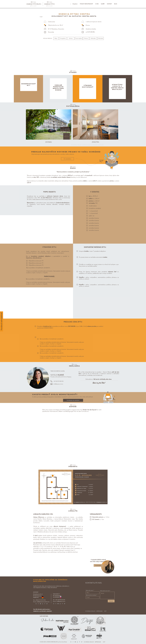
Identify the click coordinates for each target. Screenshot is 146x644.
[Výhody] (71, 38)
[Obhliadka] (93, 38)
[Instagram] (36, 604)
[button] (75, 4)
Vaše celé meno (89, 590)
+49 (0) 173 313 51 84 (40, 600)
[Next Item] (69, 124)
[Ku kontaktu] (98, 565)
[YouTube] (40, 604)
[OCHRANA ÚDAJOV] (90, 611)
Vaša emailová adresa (91, 595)
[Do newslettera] (67, 159)
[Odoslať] (111, 601)
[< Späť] (41, 17)
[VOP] (105, 611)
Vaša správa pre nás (105, 591)
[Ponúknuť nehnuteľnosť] (2, 321)
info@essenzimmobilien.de (43, 602)
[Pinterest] (45, 604)
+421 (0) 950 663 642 (60, 600)
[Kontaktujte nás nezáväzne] (73, 400)
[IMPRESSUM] (99, 611)
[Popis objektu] (79, 38)
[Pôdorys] (86, 38)
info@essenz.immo (58, 384)
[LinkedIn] (43, 604)
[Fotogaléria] (63, 38)
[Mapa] (56, 38)
